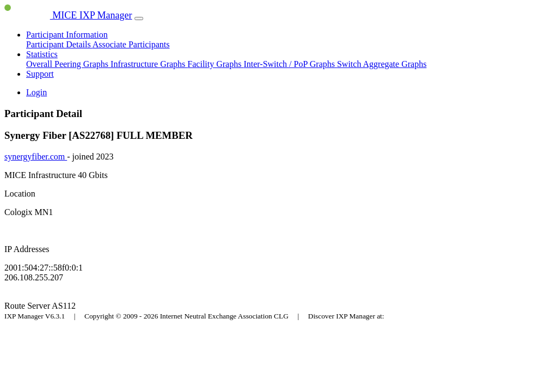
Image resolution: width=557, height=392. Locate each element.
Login (36, 92)
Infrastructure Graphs (149, 64)
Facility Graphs (215, 64)
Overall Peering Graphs (68, 64)
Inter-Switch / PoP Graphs (290, 64)
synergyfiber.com (36, 157)
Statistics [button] (42, 54)
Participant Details (59, 44)
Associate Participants (131, 44)
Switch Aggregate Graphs (382, 64)
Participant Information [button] (67, 35)
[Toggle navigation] (139, 19)
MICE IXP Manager (68, 15)
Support (40, 74)
